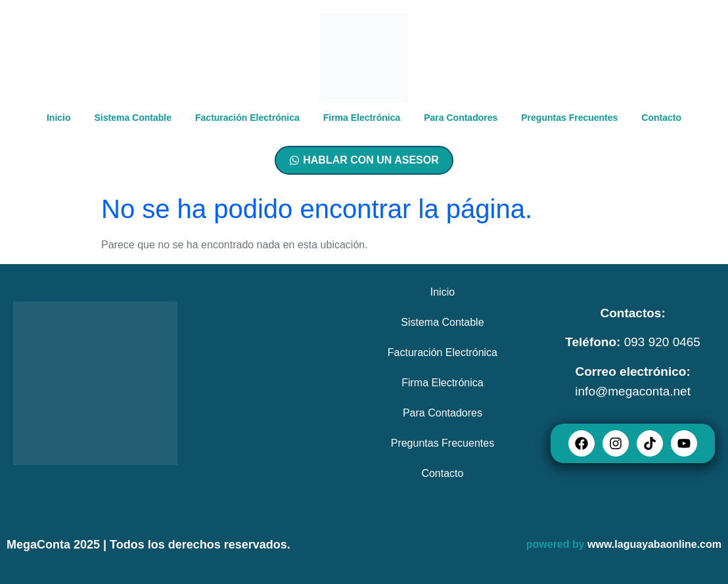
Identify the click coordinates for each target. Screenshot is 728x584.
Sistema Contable (133, 118)
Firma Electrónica (362, 118)
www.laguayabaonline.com (654, 544)
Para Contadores (461, 118)
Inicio (59, 118)
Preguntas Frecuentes (569, 118)
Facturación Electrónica (247, 118)
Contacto (661, 118)
